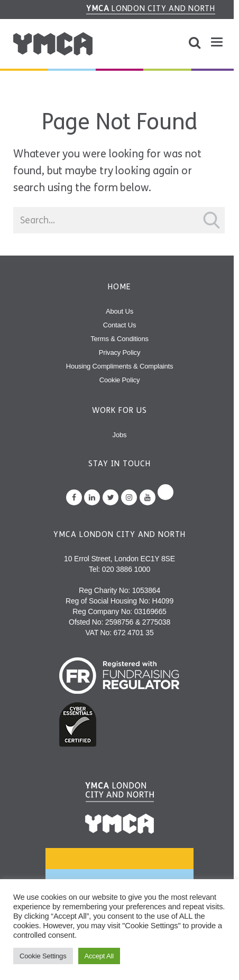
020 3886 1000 (126, 569)
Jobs (120, 435)
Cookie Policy (120, 380)
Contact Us (120, 325)
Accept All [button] (99, 956)
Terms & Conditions (119, 339)
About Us (119, 311)
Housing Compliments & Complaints (120, 366)
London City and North (151, 8)
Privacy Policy (120, 352)
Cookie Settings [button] (43, 956)
